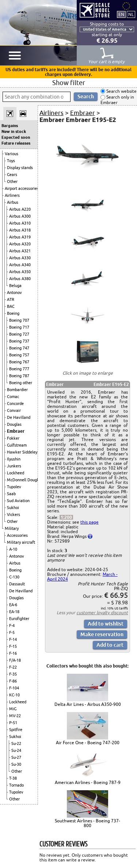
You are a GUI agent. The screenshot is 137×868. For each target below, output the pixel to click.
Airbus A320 (20, 244)
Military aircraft (21, 542)
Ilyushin (14, 459)
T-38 (13, 778)
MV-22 (15, 716)
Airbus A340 (20, 265)
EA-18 (14, 612)
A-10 (13, 549)
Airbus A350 (20, 272)
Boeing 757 (19, 355)
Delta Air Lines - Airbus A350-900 (88, 704)
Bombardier (17, 390)
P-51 (13, 723)
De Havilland (19, 417)
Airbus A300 (20, 216)
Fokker (13, 438)
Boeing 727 (19, 334)
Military (12, 528)
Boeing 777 (19, 369)
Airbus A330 (20, 258)
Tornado (16, 785)
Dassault (17, 584)
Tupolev (14, 487)
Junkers (14, 466)
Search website (121, 91)
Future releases (16, 143)
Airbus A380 (20, 279)
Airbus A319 (20, 237)
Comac (13, 397)
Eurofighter (19, 619)
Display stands (20, 168)
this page (90, 522)
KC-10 (14, 695)
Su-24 (16, 750)
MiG (13, 709)
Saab (11, 494)
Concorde (15, 404)
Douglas (14, 424)
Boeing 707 (19, 320)
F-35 (13, 674)
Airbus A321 (20, 251)
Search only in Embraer (117, 100)
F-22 (13, 667)
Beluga (15, 286)
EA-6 (13, 605)
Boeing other (21, 383)
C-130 (14, 577)
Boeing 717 (19, 327)
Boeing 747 (19, 348)
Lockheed (16, 473)
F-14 (13, 639)
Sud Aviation (18, 501)
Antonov (14, 292)
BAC (11, 306)
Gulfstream (17, 445)
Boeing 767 (19, 362)
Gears (12, 175)
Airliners (12, 195)
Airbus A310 (20, 223)
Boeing (13, 313)
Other (12, 181)
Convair (14, 410)
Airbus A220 (20, 209)
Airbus (13, 202)
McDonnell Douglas (24, 480)
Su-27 (16, 757)
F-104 (14, 688)
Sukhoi (13, 508)
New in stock (14, 131)
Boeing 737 (19, 341)
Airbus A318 (20, 230)
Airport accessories (22, 188)
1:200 (66, 517)
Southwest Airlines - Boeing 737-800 (87, 823)
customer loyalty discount (102, 613)
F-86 (13, 681)
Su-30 (16, 764)
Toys (11, 161)
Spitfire (16, 730)
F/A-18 (15, 660)
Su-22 (16, 743)
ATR (11, 299)
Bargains (10, 126)
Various (12, 154)
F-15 (13, 646)
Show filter (69, 83)
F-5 (12, 632)
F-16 (13, 653)
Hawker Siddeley (22, 452)
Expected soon (16, 137)
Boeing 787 (19, 376)
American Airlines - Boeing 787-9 (88, 782)
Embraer (16, 431)
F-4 (12, 626)
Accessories (17, 535)
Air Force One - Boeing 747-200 (88, 743)
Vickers (14, 515)
